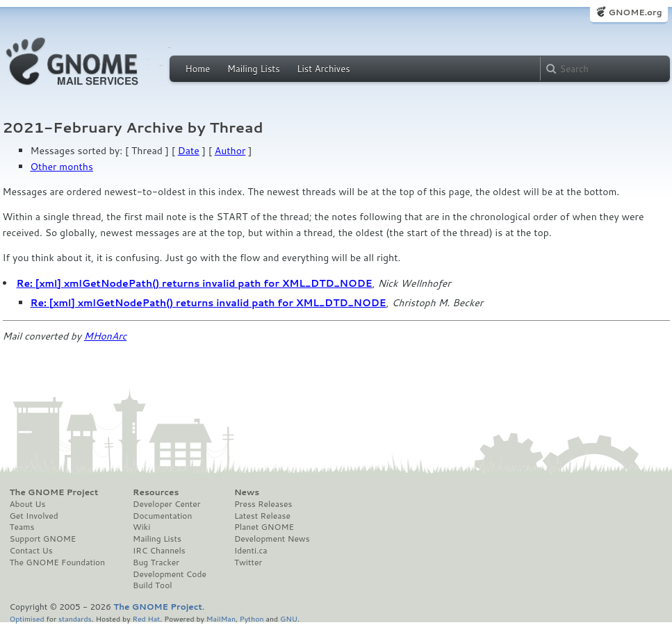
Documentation (162, 516)
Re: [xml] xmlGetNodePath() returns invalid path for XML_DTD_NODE (195, 283)
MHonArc (106, 336)
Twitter (248, 562)
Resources (156, 492)
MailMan (221, 618)
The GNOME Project (54, 492)
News (247, 492)
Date (189, 151)
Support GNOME (43, 539)
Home (198, 69)
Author (230, 151)
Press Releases (263, 504)
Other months (62, 167)
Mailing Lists (254, 69)
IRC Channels (159, 551)
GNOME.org (635, 12)
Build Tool (152, 585)
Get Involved (34, 516)
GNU (289, 618)
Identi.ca (251, 551)
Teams (22, 527)
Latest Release (262, 516)
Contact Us (31, 551)
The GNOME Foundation (58, 562)
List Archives (323, 69)
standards (75, 618)
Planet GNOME (264, 527)
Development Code (170, 574)
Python (252, 618)
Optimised (27, 618)
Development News (272, 539)
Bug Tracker (156, 562)
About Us (28, 504)
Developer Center (166, 504)
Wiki (141, 527)
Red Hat (146, 618)
